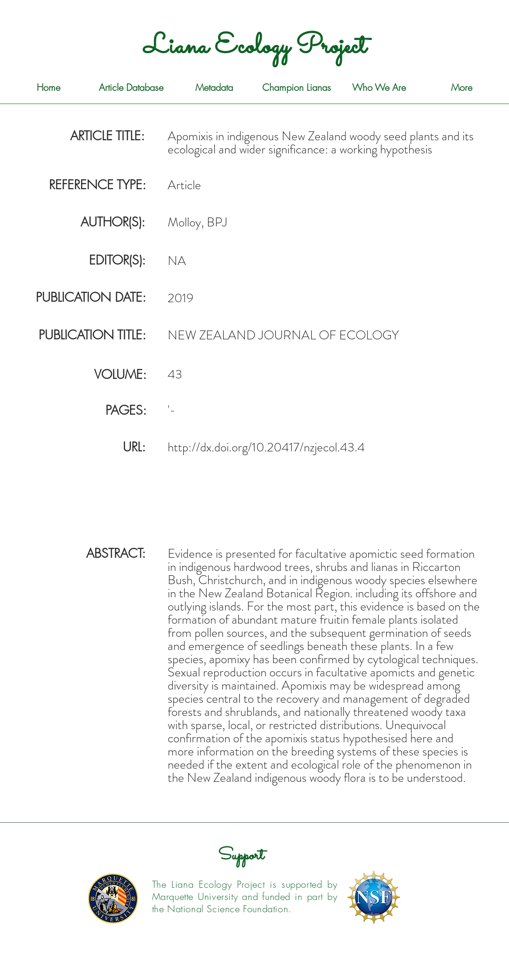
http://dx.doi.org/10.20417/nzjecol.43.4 (266, 447)
